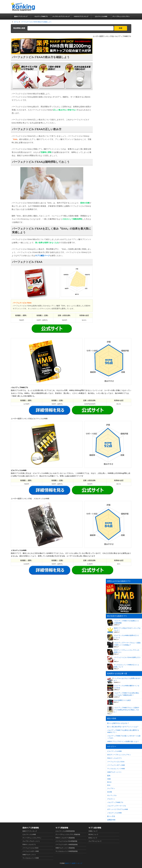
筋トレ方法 (111, 816)
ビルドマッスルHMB (114, 751)
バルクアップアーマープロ (117, 806)
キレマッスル (112, 795)
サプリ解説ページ (42, 256)
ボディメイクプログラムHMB (118, 809)
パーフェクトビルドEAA (116, 762)
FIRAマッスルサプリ (114, 758)
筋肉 (109, 776)
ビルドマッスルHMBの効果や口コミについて (127, 636)
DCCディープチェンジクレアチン (119, 755)
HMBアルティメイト (114, 772)
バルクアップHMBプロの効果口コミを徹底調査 (127, 622)
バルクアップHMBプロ (115, 802)
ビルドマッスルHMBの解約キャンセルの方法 (127, 687)
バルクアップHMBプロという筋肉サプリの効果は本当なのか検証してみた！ (127, 710)
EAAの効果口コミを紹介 (122, 700)
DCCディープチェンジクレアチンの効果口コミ (126, 651)
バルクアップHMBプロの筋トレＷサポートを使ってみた (124, 737)
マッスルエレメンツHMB (116, 769)
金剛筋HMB (111, 820)
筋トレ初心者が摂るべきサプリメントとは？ (123, 727)
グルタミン (111, 799)
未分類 (110, 792)
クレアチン (111, 788)
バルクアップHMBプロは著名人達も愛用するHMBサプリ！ (123, 731)
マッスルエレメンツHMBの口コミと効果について (127, 666)
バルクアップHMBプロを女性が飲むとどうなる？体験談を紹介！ (127, 694)
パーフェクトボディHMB (116, 765)
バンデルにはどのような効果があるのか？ (127, 679)
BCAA (109, 782)
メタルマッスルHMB (114, 813)
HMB (109, 779)
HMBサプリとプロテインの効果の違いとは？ (123, 741)
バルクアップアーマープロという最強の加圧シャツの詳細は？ (127, 644)
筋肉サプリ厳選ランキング (74, 863)
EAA (109, 785)
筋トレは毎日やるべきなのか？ (118, 723)
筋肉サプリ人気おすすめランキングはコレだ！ (127, 629)
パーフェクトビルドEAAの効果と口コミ (127, 658)
